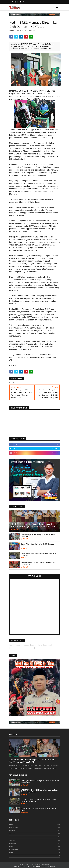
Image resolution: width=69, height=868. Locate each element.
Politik (11, 846)
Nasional (12, 834)
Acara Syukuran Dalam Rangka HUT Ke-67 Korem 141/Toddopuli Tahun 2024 (32, 761)
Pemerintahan (13, 828)
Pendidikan (13, 843)
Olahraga (12, 840)
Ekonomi (12, 853)
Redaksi (16, 866)
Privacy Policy (25, 866)
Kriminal (12, 837)
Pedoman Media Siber (39, 866)
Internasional (14, 850)
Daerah (34, 31)
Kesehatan (12, 856)
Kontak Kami (51, 866)
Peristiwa (12, 831)
